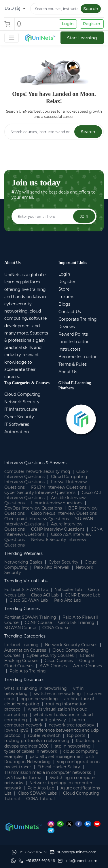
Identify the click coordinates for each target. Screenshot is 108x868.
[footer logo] (23, 826)
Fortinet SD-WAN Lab (26, 590)
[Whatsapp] (61, 824)
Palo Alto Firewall (52, 567)
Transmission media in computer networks (48, 772)
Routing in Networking (28, 762)
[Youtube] (98, 824)
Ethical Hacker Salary (59, 767)
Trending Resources (24, 680)
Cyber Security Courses (50, 655)
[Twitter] (71, 824)
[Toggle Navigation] (12, 38)
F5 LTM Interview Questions (59, 487)
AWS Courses (53, 666)
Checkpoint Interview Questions (37, 519)
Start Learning (82, 38)
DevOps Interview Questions (33, 508)
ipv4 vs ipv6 (16, 730)
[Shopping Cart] (9, 24)
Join (84, 216)
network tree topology (71, 725)
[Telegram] (52, 830)
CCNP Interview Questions (58, 529)
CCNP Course (38, 622)
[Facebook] (80, 824)
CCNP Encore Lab (83, 595)
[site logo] (40, 38)
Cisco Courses (59, 661)
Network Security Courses (71, 645)
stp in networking (73, 746)
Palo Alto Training (28, 671)
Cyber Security (64, 562)
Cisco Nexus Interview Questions (64, 513)
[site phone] (37, 861)
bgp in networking (39, 699)
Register (92, 24)
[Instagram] (52, 824)
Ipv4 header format (24, 778)
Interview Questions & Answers (35, 463)
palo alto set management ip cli (62, 757)
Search (91, 9)
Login (68, 24)
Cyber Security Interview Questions (40, 492)
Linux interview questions (57, 503)
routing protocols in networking (37, 741)
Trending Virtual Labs (26, 581)
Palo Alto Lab (68, 600)
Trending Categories (25, 636)
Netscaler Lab (68, 590)
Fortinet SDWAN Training (30, 617)
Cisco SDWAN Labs (37, 793)
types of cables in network (31, 751)
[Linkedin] (89, 824)
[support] (73, 852)
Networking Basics (23, 562)
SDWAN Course (20, 628)
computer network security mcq (37, 471)
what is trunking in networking (36, 688)
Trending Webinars (23, 553)
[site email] (78, 861)
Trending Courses (22, 609)
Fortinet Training (21, 645)
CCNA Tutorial (40, 799)
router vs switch (44, 735)
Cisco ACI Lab (45, 595)
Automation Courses (25, 650)
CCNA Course (56, 628)
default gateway (50, 720)
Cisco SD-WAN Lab (29, 600)
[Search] (66, 9)
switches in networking (57, 694)
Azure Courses (88, 666)
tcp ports (76, 735)
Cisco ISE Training (76, 622)
